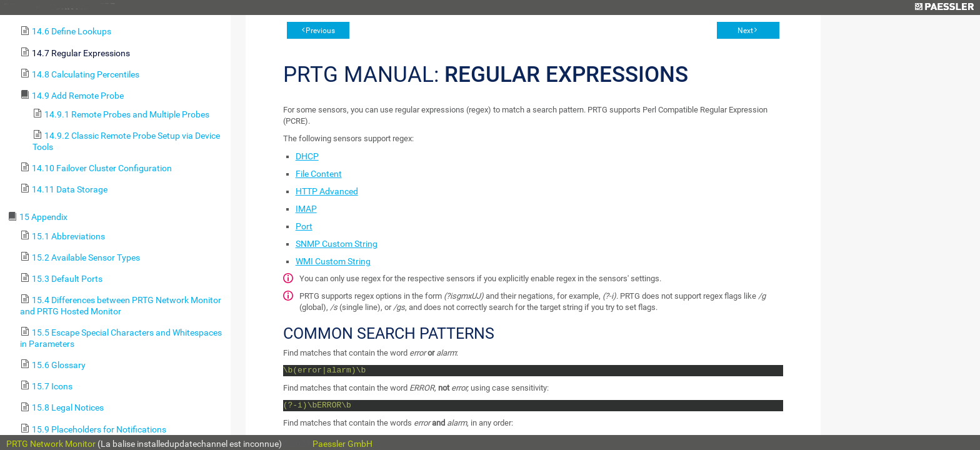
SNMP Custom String (337, 244)
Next (745, 31)
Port (304, 226)
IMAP (306, 209)
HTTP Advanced (327, 191)
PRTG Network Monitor (51, 444)
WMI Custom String (333, 261)
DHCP (307, 156)
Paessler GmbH (342, 444)
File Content (319, 174)
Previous (320, 31)
